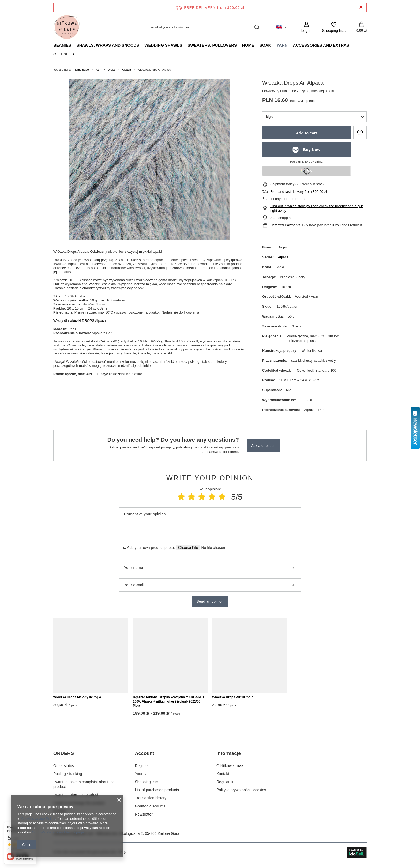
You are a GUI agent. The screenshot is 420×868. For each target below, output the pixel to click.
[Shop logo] (67, 27)
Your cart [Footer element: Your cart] (142, 775)
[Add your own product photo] (211, 548)
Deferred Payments (285, 225)
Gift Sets (64, 54)
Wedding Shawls (163, 45)
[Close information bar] (361, 7)
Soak (265, 45)
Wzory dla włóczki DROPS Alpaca (80, 321)
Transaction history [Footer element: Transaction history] (151, 799)
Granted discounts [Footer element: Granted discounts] (150, 807)
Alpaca (126, 70)
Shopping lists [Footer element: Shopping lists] (147, 783)
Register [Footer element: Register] (142, 767)
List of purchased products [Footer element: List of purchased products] (157, 791)
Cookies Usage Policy (38, 819)
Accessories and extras (321, 45)
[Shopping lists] (334, 27)
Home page (81, 70)
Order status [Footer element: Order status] (64, 767)
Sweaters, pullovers (212, 45)
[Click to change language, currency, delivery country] (282, 27)
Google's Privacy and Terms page (58, 832)
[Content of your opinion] (210, 521)
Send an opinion (210, 601)
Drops (112, 70)
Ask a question (263, 446)
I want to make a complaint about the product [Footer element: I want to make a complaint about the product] (84, 785)
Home (248, 45)
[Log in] (306, 27)
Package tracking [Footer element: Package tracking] (68, 775)
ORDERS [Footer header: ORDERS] (64, 755)
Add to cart (306, 133)
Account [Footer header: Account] (145, 755)
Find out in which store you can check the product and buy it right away (316, 208)
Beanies (62, 45)
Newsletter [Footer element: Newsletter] (144, 815)
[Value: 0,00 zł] (361, 27)
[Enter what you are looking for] (203, 27)
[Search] (257, 27)
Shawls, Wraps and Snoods (108, 45)
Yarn (282, 45)
